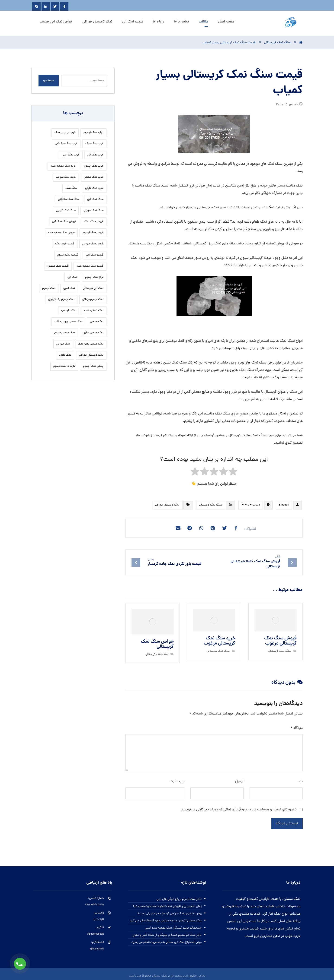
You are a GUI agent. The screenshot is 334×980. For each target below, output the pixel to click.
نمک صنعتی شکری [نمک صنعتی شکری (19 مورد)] (93, 333)
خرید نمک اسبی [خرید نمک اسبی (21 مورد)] (71, 155)
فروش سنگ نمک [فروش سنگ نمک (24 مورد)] (94, 222)
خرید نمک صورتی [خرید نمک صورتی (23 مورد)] (66, 177)
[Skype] (36, 6)
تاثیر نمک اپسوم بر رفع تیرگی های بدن (179, 899)
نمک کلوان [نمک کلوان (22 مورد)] (65, 355)
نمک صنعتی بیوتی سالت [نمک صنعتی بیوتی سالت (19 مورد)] (68, 322)
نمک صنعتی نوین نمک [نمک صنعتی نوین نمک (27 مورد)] (91, 344)
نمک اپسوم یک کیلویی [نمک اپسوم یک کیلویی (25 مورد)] (61, 300)
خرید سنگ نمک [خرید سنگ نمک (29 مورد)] (94, 144)
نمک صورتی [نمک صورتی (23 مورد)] (63, 344)
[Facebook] (64, 6)
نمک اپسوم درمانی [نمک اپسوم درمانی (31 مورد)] (93, 300)
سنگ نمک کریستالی (211, 505)
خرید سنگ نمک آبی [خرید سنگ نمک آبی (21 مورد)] (66, 144)
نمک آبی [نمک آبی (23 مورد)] (72, 277)
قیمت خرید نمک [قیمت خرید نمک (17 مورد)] (65, 244)
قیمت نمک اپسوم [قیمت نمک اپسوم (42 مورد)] (68, 255)
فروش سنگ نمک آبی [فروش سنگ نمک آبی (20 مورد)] (64, 222)
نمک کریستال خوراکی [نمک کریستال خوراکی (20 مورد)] (91, 355)
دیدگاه (297, 728)
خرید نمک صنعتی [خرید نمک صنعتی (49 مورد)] (94, 177)
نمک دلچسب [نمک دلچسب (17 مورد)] (69, 311)
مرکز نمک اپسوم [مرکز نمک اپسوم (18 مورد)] (94, 277)
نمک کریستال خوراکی (167, 505)
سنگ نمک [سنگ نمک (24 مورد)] (71, 188)
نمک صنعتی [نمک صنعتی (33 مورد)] (97, 322)
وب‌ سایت (177, 781)
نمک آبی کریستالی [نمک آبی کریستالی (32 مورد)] (93, 288)
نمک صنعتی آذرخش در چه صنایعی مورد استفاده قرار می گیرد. (165, 921)
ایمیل (239, 781)
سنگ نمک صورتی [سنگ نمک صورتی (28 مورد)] (93, 211)
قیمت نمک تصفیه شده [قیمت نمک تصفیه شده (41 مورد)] (90, 266)
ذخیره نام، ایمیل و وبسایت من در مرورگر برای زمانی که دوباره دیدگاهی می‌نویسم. (238, 810)
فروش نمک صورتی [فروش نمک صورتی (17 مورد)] (93, 244)
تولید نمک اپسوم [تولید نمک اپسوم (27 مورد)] (93, 133)
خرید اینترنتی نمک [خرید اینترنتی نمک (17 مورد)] (65, 133)
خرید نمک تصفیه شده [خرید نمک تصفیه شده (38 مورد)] (63, 166)
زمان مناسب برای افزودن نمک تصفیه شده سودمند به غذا (167, 906)
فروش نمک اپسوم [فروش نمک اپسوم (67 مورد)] (93, 233)
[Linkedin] (46, 6)
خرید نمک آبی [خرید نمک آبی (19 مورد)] (95, 155)
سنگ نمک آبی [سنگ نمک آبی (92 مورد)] (95, 199)
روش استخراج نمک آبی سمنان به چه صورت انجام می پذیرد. (166, 942)
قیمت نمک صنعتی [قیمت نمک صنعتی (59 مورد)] (58, 266)
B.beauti (284, 505)
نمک (271, 207)
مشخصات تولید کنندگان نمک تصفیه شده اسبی (173, 928)
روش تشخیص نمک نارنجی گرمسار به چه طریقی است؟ (170, 914)
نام (301, 781)
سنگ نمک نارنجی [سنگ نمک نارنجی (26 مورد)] (66, 211)
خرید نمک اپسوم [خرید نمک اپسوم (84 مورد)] (94, 166)
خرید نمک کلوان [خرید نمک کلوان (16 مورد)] (94, 188)
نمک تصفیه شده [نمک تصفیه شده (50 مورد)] (94, 311)
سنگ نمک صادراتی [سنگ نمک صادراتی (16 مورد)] (69, 199)
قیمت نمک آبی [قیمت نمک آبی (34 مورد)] (95, 255)
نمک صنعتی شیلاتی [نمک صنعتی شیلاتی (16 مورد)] (64, 333)
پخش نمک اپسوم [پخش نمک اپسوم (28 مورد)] (93, 366)
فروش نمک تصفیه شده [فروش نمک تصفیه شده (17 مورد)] (61, 233)
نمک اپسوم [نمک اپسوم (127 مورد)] (49, 288)
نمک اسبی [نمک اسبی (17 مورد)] (69, 288)
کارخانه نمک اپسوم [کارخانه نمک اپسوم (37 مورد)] (64, 366)
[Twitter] (55, 6)
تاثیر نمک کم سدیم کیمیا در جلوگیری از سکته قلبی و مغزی (167, 935)
